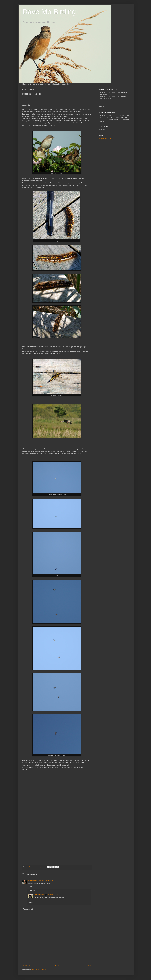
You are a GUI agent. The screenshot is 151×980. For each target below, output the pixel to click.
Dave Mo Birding (49, 12)
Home (57, 966)
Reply (30, 886)
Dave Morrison (39, 895)
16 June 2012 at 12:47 (55, 895)
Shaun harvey (33, 880)
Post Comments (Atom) (39, 969)
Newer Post (27, 966)
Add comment (28, 909)
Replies (33, 891)
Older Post (87, 966)
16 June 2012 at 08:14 (46, 880)
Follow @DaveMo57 (105, 139)
